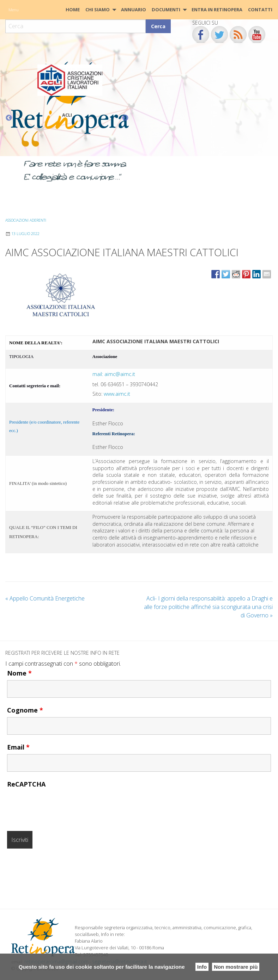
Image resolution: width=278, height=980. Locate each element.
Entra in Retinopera (217, 10)
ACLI (67, 115)
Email (18, 747)
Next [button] (125, 118)
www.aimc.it (117, 394)
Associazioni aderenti (26, 220)
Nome (19, 673)
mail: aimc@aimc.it (114, 374)
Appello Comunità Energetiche (45, 598)
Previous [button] (9, 118)
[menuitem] (73, 10)
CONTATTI (260, 10)
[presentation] (61, 805)
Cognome (25, 710)
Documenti (166, 10)
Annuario (134, 10)
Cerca (158, 26)
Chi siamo (98, 10)
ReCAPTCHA (26, 784)
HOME (73, 10)
